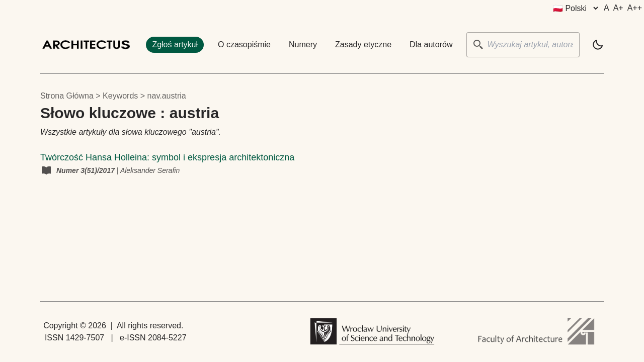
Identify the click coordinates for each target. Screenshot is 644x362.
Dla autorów (431, 44)
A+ (618, 8)
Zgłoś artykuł (175, 44)
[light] (598, 45)
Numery (303, 44)
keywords (120, 96)
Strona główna (67, 96)
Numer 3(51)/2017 (87, 170)
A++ (635, 8)
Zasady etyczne (363, 44)
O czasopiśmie (244, 44)
